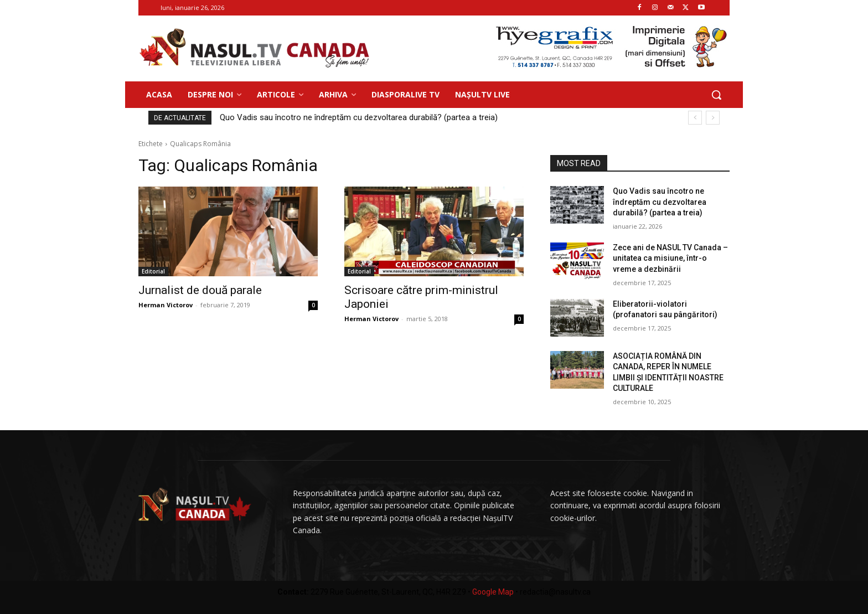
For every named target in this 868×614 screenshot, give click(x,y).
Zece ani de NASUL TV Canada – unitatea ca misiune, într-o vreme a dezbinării (670, 258)
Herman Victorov (166, 305)
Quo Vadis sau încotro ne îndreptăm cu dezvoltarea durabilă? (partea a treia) (359, 117)
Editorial (153, 271)
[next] (713, 118)
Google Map (493, 592)
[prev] (695, 118)
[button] (716, 95)
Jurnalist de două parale (200, 290)
